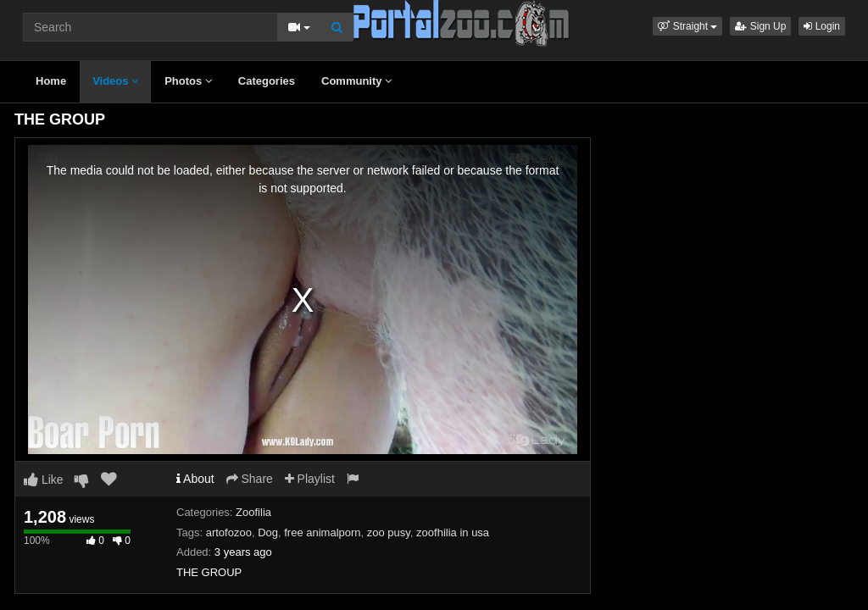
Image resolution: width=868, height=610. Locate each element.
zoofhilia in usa (453, 532)
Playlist (310, 479)
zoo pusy (389, 532)
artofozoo (229, 532)
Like (44, 480)
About (195, 479)
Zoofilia (253, 512)
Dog (268, 532)
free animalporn (322, 532)
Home (51, 81)
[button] (687, 26)
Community (356, 81)
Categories (267, 81)
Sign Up (760, 26)
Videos (115, 81)
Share (250, 479)
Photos (188, 81)
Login (822, 26)
